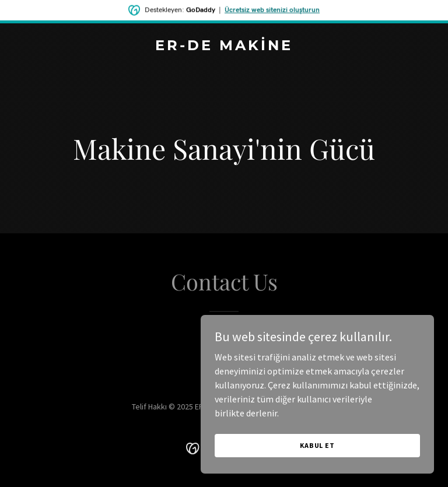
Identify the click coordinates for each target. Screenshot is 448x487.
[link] (224, 47)
